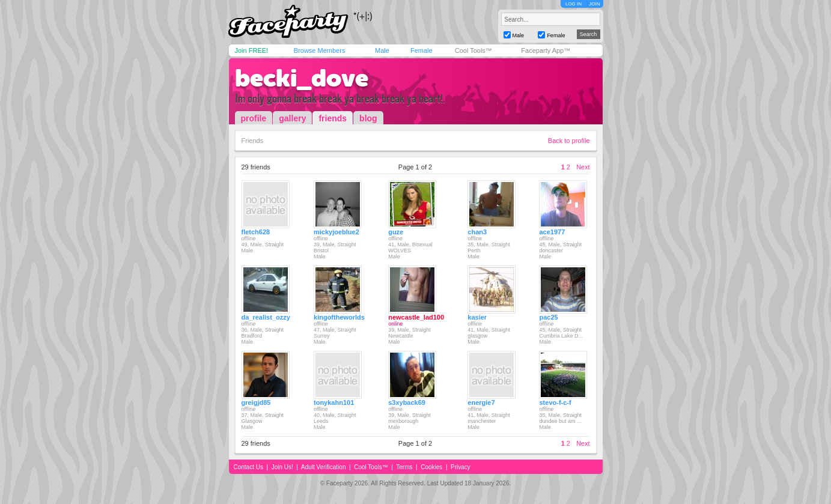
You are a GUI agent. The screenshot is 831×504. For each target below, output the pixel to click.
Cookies (431, 467)
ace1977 (552, 232)
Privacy (461, 467)
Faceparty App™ (546, 50)
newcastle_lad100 (416, 317)
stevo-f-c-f (555, 402)
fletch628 (256, 232)
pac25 (548, 317)
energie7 (481, 402)
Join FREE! (252, 50)
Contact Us (248, 467)
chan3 (477, 232)
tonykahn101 (334, 402)
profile (254, 118)
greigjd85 (256, 402)
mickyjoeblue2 (336, 232)
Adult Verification (324, 467)
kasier (477, 317)
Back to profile (569, 141)
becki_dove (302, 78)
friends (333, 118)
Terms (404, 467)
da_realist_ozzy (266, 317)
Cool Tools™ (473, 50)
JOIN (594, 4)
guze (396, 232)
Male (382, 50)
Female (422, 50)
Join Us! (282, 467)
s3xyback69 (407, 402)
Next (583, 167)
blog (368, 118)
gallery (292, 118)
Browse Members (320, 50)
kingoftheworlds (339, 317)
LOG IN (574, 4)
